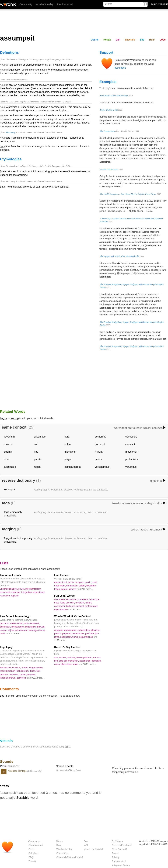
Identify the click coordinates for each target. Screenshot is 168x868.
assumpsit (120, 68)
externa (8, 452)
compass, (97, 661)
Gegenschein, (36, 668)
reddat (38, 467)
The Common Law (107, 131)
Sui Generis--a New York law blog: (114, 96)
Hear (152, 40)
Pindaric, (32, 674)
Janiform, (15, 674)
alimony (73, 589)
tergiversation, (71, 630)
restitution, (6, 596)
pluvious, (95, 630)
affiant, (89, 603)
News (59, 841)
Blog (59, 845)
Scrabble (23, 798)
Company (34, 841)
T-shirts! (33, 861)
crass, (58, 664)
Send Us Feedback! (122, 845)
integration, (27, 592)
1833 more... (90, 664)
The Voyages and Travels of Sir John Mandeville (120, 256)
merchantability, (33, 589)
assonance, (86, 661)
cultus (68, 444)
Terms (115, 853)
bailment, (71, 606)
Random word (65, 4)
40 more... (16, 634)
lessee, (4, 630)
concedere (131, 437)
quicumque (10, 467)
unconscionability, (9, 589)
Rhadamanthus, (8, 678)
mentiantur (71, 452)
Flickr (66, 747)
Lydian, (24, 674)
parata (38, 459)
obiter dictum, (17, 623)
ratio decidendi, (32, 623)
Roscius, (17, 668)
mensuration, (18, 627)
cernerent (100, 437)
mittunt (99, 452)
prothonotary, (91, 606)
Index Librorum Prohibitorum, (15, 671)
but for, (72, 582)
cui (36, 444)
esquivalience (86, 637)
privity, (22, 589)
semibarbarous (73, 467)
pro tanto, (5, 623)
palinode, (90, 633)
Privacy (116, 857)
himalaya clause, (37, 630)
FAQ (31, 857)
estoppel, (16, 592)
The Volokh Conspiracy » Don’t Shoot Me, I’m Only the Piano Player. (128, 194)
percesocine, (78, 633)
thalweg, (41, 627)
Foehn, (25, 668)
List (118, 40)
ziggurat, (59, 630)
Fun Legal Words (64, 596)
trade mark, (60, 586)
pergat (68, 459)
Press (31, 849)
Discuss (130, 40)
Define (95, 40)
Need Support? (120, 849)
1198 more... (61, 640)
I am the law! (62, 575)
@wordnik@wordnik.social (69, 857)
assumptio (40, 437)
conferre (8, 444)
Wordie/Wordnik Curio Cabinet (72, 616)
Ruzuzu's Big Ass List (67, 647)
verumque (131, 467)
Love (163, 40)
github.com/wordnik (94, 849)
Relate (107, 40)
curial (3, 634)
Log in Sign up (160, 4)
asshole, (72, 657)
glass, (64, 664)
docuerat (100, 444)
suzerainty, (31, 627)
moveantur (131, 452)
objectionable (61, 610)
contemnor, (60, 606)
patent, (83, 586)
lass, (70, 664)
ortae (7, 459)
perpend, (67, 633)
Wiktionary (10, 132)
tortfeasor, (84, 599)
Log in (3, 418)
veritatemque (102, 467)
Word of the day (45, 4)
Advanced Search (121, 865)
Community (26, 4)
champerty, (60, 599)
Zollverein (22, 678)
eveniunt (130, 444)
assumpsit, (6, 592)
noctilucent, (66, 637)
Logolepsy (6, 647)
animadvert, (72, 599)
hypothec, (91, 586)
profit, (89, 582)
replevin (15, 596)
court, (94, 582)
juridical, (80, 606)
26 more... (78, 610)
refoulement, (22, 630)
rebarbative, (85, 630)
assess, (63, 657)
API (86, 845)
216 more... (87, 589)
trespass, (80, 582)
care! (67, 437)
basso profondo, (85, 657)
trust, (65, 582)
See (142, 40)
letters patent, (61, 589)
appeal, (58, 582)
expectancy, (39, 592)
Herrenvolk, (6, 668)
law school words (10, 575)
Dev (86, 841)
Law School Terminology (15, 616)
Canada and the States (109, 169)
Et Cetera (117, 841)
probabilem (132, 459)
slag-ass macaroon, (69, 661)
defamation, (73, 586)
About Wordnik (36, 845)
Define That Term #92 (109, 110)
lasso (76, 664)
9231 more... (38, 678)
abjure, (12, 630)
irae (36, 452)
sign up (15, 418)
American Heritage (18, 771)
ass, (57, 657)
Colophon (33, 853)
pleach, (58, 633)
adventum (9, 437)
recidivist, (80, 603)
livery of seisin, (68, 603)
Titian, (33, 671)
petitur (99, 459)
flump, (76, 637)
